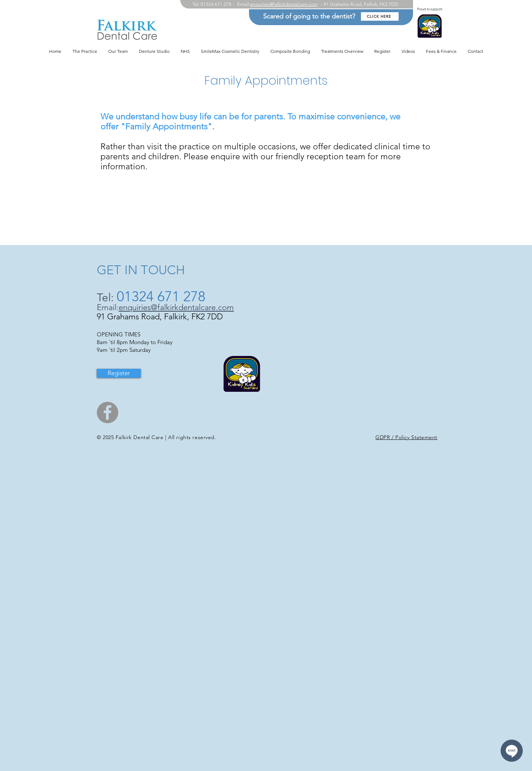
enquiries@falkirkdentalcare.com (284, 4)
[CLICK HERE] (380, 16)
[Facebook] (108, 412)
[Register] (119, 373)
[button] (342, 51)
